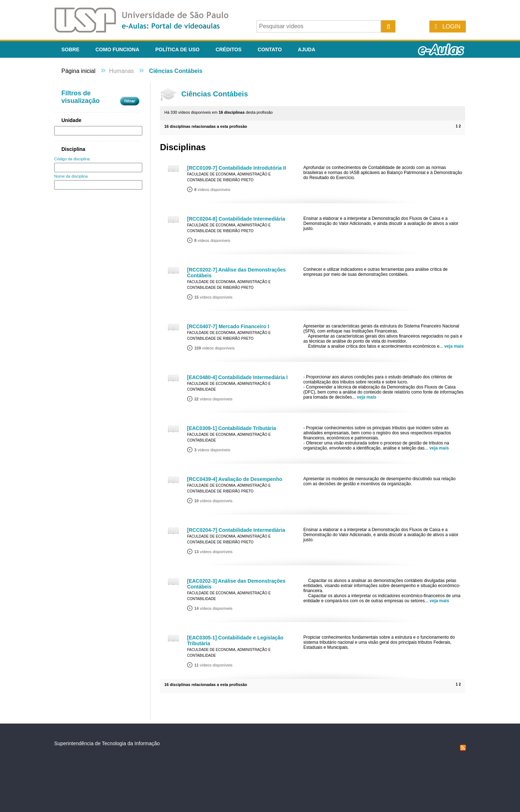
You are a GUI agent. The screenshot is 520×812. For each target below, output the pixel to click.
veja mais (454, 346)
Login (451, 27)
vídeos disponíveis (212, 190)
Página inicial (78, 71)
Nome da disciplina (71, 176)
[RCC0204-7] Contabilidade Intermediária (236, 530)
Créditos (229, 49)
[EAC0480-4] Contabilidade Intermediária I (237, 377)
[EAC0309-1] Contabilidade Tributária (232, 428)
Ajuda (307, 49)
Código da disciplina (72, 159)
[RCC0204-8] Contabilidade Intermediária (236, 219)
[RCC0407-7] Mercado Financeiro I (228, 326)
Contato (270, 49)
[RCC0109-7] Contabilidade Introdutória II (237, 168)
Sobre (70, 49)
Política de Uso (177, 49)
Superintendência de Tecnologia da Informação (107, 743)
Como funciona (117, 49)
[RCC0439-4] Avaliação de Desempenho (235, 479)
